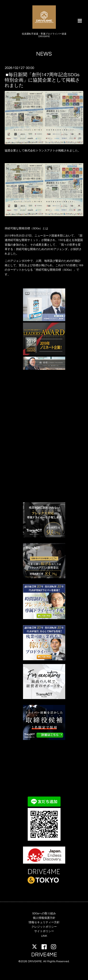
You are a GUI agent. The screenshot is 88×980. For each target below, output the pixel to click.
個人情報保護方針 (44, 918)
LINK (44, 936)
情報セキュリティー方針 (44, 922)
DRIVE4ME (44, 955)
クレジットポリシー (44, 927)
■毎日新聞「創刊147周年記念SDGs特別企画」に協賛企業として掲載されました (42, 80)
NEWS (44, 54)
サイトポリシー (44, 931)
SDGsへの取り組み (44, 914)
